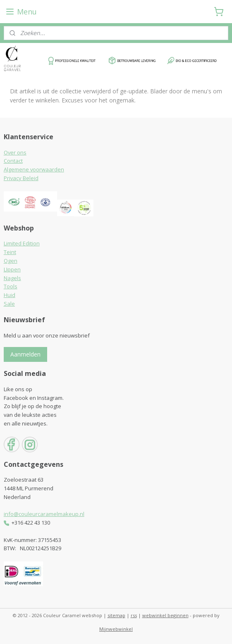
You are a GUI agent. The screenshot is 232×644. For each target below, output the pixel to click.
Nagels (12, 278)
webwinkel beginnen (165, 615)
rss (134, 615)
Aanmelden (25, 354)
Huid (10, 295)
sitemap (116, 615)
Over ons (15, 152)
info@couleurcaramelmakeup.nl (44, 514)
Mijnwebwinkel (116, 629)
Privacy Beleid (21, 178)
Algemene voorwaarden (34, 169)
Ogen (11, 261)
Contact (13, 161)
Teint (10, 252)
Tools (11, 286)
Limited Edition (22, 243)
